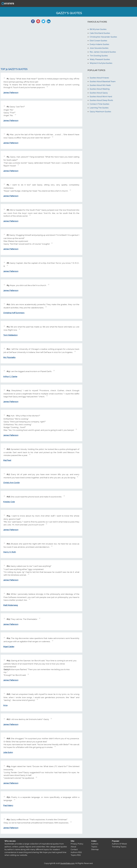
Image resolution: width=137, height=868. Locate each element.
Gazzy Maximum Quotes (100, 112)
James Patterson (11, 93)
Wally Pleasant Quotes (100, 59)
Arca (5, 705)
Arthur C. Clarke (10, 376)
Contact (74, 849)
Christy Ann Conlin (11, 483)
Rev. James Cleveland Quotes (103, 52)
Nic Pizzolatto (9, 357)
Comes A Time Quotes (99, 104)
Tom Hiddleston (10, 335)
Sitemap (95, 849)
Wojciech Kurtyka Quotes (101, 63)
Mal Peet (7, 460)
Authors (95, 844)
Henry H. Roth (10, 552)
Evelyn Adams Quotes (99, 44)
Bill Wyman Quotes (98, 29)
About (73, 847)
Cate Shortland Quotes (100, 33)
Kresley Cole (9, 502)
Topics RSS (76, 855)
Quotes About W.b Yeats (100, 85)
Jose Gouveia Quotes (99, 48)
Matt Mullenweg (10, 605)
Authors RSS (76, 852)
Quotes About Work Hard (101, 96)
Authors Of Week (119, 844)
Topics (94, 847)
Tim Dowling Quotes (99, 56)
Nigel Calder (9, 647)
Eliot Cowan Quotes (98, 41)
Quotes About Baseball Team (103, 81)
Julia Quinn (8, 752)
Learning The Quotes (99, 108)
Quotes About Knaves (99, 78)
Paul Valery (8, 805)
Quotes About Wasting (100, 89)
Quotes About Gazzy (99, 93)
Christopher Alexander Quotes (103, 37)
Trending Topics (119, 847)
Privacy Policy (77, 844)
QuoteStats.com (67, 863)
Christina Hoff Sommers (14, 313)
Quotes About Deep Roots (101, 100)
